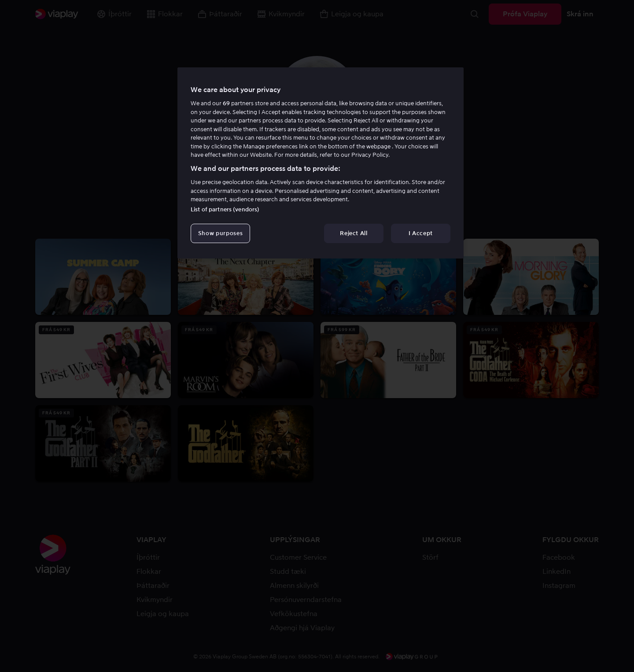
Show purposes (220, 233)
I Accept (421, 233)
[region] (321, 163)
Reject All (354, 233)
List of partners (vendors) (225, 209)
